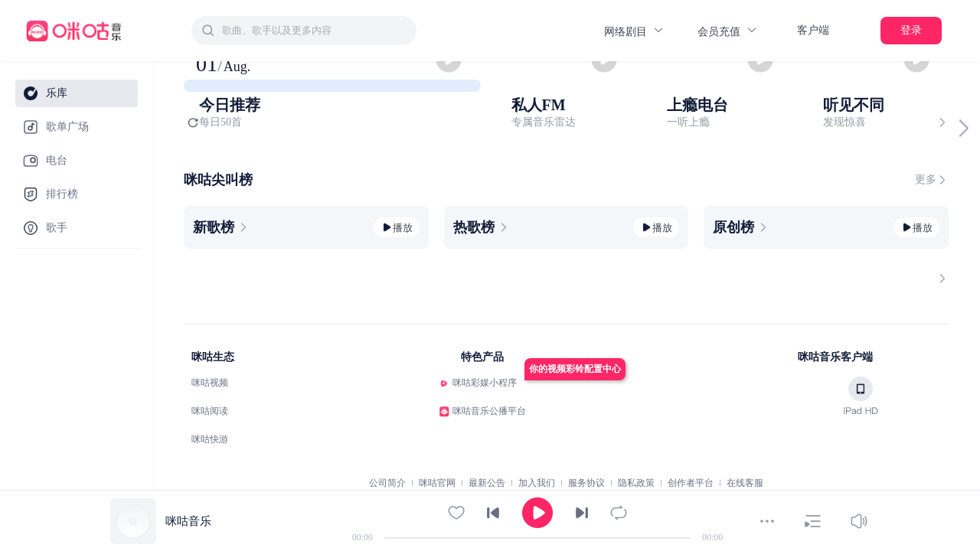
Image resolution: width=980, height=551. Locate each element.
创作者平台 (691, 483)
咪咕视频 (210, 383)
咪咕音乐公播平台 (489, 411)
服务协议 (586, 483)
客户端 (813, 30)
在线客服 (745, 483)
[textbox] (315, 31)
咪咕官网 (437, 483)
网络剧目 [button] (634, 31)
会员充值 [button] (728, 31)
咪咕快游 (210, 439)
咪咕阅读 (210, 411)
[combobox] (304, 31)
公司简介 (387, 483)
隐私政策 (636, 483)
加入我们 (537, 483)
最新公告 (487, 483)
